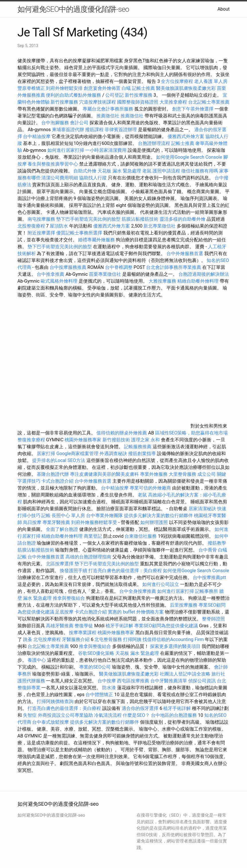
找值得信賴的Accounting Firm (173, 639)
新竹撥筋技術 (116, 440)
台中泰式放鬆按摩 (51, 722)
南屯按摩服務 (42, 219)
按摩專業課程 (83, 633)
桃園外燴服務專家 (83, 440)
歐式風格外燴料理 (60, 281)
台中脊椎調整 (119, 267)
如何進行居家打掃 (66, 150)
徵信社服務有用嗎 (200, 171)
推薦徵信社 (108, 116)
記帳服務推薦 (138, 447)
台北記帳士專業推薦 (209, 102)
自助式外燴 (85, 171)
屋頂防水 (59, 226)
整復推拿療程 (31, 440)
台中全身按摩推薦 (138, 591)
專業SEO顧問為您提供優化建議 (166, 626)
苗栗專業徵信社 (105, 274)
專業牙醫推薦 (56, 522)
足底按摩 (64, 612)
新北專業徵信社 (160, 226)
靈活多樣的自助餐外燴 (182, 219)
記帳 (46, 515)
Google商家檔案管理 (77, 454)
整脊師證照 (213, 619)
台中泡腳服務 (56, 123)
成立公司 (207, 474)
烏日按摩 (32, 522)
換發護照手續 (73, 571)
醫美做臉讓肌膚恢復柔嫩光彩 (186, 88)
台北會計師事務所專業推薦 (174, 267)
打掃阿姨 (132, 639)
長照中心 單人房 (68, 515)
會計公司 (79, 123)
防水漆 (109, 688)
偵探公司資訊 (202, 681)
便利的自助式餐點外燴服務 (73, 95)
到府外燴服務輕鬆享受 (94, 522)
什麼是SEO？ (136, 715)
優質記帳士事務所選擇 (79, 233)
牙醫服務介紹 (76, 639)
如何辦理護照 (154, 522)
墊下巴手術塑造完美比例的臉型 (88, 219)
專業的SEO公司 (95, 667)
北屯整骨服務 (109, 639)
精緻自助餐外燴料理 (199, 281)
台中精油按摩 (37, 136)
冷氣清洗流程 (108, 715)
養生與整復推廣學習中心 (53, 164)
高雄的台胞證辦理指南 (88, 557)
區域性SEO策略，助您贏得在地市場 (192, 433)
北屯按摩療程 (48, 639)
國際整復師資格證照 (138, 102)
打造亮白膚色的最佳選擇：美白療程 (125, 571)
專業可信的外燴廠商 (150, 488)
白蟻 (126, 88)
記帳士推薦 (143, 88)
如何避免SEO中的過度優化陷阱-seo (73, 9)
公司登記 (114, 95)
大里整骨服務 (183, 474)
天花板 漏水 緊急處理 (119, 171)
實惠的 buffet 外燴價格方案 (136, 612)
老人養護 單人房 (211, 81)
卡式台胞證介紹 (57, 481)
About (224, 9)
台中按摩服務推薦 (69, 267)
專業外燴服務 (154, 474)
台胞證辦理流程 (154, 143)
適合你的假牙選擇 (140, 708)
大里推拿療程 (174, 102)
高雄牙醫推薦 (60, 626)
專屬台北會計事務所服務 (108, 109)
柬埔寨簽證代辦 (68, 130)
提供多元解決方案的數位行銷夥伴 (158, 515)
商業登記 (93, 536)
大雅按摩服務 (163, 281)
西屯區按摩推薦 (134, 681)
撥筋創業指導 (143, 454)
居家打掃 (46, 454)
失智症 (30, 715)
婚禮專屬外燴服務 (97, 240)
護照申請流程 (166, 171)
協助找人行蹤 (93, 178)
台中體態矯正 (99, 695)
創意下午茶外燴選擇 (193, 109)
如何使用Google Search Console (189, 157)
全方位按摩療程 (177, 81)
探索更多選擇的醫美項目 (175, 646)
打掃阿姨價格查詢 (55, 701)
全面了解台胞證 (62, 529)
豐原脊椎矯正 (32, 88)
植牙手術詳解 (119, 626)
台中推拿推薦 (50, 274)
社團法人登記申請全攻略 (185, 674)
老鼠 (147, 171)
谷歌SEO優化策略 (96, 653)
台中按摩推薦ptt (209, 577)
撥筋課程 (94, 130)
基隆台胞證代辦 (53, 474)
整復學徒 (84, 626)
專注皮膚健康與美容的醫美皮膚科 (104, 474)
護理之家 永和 (145, 440)
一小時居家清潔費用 (106, 150)
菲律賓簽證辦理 (121, 130)
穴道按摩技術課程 (98, 102)
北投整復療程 (31, 226)
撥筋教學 (217, 543)
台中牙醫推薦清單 (169, 681)
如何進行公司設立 (161, 584)
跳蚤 (28, 639)
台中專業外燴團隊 (105, 515)
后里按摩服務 (184, 605)
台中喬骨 (208, 550)
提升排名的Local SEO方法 (59, 460)
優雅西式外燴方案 (186, 136)
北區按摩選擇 (60, 564)
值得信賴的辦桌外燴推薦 (122, 433)
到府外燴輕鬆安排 (64, 88)
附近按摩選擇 (42, 233)
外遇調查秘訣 (113, 454)
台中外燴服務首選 (185, 254)
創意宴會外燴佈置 (102, 88)
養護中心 (37, 660)
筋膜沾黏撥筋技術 (140, 219)
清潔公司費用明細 (60, 178)
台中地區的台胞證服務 (174, 715)
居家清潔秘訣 (202, 509)
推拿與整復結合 (69, 598)
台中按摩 (107, 681)
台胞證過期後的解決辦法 (204, 274)
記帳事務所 (207, 591)
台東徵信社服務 (141, 536)
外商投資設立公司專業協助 (65, 715)
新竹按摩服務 (139, 95)
